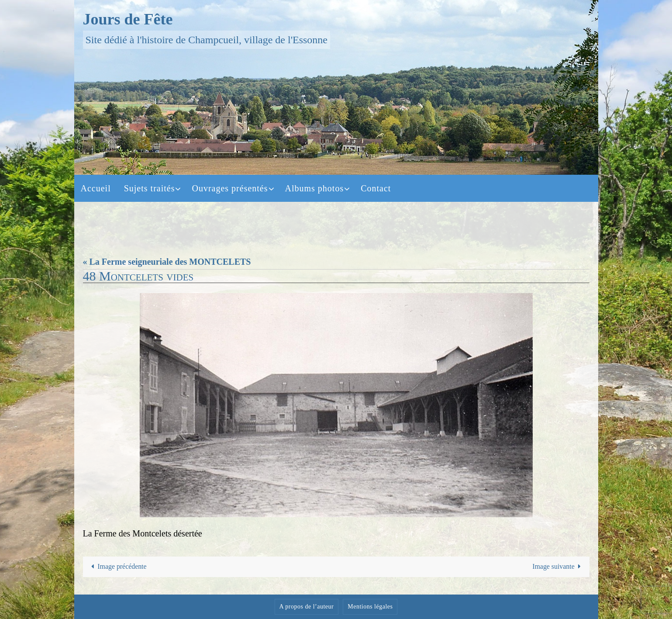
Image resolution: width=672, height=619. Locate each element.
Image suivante (558, 567)
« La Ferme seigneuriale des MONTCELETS (167, 262)
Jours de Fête (128, 19)
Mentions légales (370, 607)
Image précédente (117, 567)
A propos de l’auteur (307, 607)
